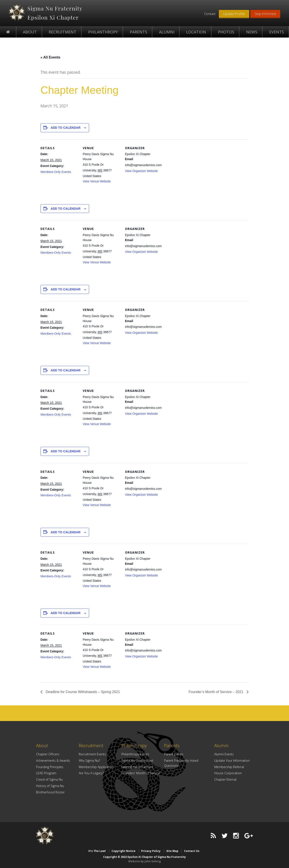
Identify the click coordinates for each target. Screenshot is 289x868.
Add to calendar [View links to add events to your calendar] (66, 128)
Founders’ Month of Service (141, 773)
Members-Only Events (56, 172)
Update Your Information (232, 761)
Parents (172, 746)
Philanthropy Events (135, 754)
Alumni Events (224, 754)
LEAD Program (46, 773)
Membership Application (96, 767)
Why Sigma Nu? (89, 761)
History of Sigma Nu (50, 786)
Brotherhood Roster (50, 792)
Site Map (172, 851)
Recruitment (91, 746)
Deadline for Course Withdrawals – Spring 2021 (82, 692)
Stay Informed (265, 14)
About (42, 746)
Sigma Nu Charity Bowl (137, 761)
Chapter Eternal (225, 779)
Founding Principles (50, 767)
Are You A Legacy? (91, 773)
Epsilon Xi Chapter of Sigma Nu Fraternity (17, 12)
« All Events (50, 57)
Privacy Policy (151, 851)
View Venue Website (97, 181)
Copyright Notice (123, 851)
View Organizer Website (141, 171)
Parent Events (174, 754)
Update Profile (234, 14)
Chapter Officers (48, 754)
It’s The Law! (97, 851)
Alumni (221, 746)
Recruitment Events (92, 754)
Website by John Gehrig (144, 861)
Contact (210, 14)
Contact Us (192, 851)
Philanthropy (134, 746)
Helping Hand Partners (137, 767)
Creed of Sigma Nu (49, 779)
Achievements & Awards (53, 761)
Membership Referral (229, 767)
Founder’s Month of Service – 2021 (216, 692)
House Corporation (228, 773)
